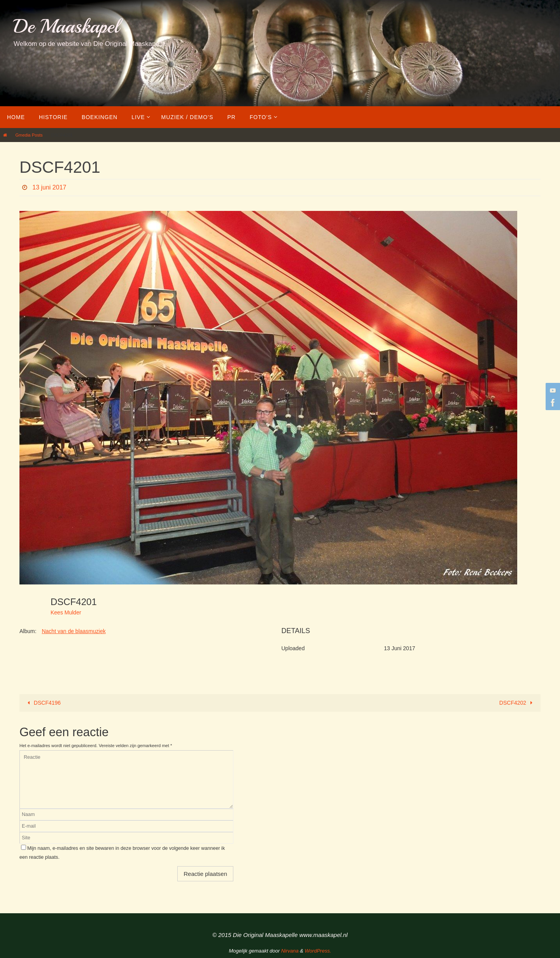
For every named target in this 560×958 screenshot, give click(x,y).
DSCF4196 (43, 703)
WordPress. (318, 951)
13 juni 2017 (49, 187)
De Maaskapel (66, 26)
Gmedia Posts (29, 135)
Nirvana (290, 951)
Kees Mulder (66, 612)
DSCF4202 (517, 703)
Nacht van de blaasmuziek (73, 631)
